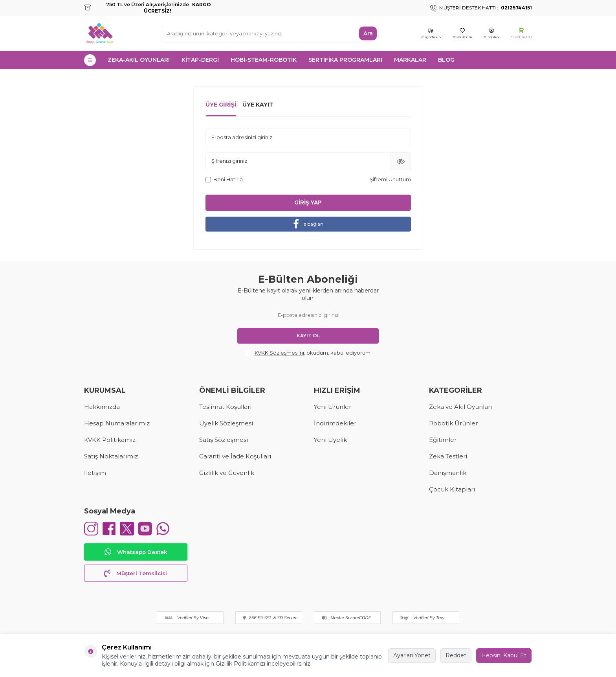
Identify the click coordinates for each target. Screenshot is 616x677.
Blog (446, 60)
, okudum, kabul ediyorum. (308, 353)
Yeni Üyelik (330, 440)
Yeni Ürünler (333, 407)
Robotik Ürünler (453, 423)
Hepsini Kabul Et (504, 655)
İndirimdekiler (335, 423)
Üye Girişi (221, 105)
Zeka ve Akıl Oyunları (460, 407)
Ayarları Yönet (412, 655)
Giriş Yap (308, 202)
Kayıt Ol (308, 336)
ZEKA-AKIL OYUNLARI (139, 60)
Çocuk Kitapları (452, 489)
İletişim (95, 473)
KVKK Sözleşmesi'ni (279, 353)
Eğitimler (443, 440)
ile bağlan (308, 224)
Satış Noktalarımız (111, 456)
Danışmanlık (448, 473)
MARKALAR (410, 60)
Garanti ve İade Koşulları (235, 456)
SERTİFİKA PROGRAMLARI (345, 60)
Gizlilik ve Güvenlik (227, 473)
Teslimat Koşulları (225, 407)
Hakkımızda (102, 407)
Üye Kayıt (258, 105)
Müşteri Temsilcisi (136, 575)
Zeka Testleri (448, 456)
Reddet (456, 655)
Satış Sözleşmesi (224, 440)
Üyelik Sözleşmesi (226, 423)
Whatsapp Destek (136, 554)
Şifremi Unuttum (390, 179)
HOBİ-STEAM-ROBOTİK (264, 60)
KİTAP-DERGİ (200, 60)
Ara (368, 33)
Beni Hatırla (224, 179)
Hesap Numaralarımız (117, 423)
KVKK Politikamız (110, 440)
